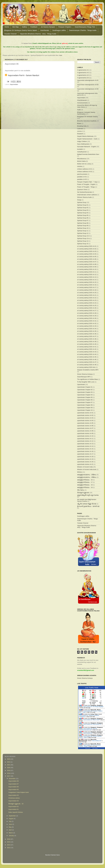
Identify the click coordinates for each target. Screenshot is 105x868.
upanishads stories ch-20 (85, 462)
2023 (9, 759)
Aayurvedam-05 (13, 790)
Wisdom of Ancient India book (87, 469)
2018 (9, 773)
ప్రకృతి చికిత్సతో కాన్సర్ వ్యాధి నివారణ (88, 495)
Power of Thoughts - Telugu (86, 187)
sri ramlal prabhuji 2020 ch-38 (87, 339)
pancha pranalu (82, 174)
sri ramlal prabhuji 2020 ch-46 (87, 359)
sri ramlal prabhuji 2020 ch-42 (87, 349)
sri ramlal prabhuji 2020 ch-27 (87, 311)
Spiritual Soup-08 (83, 223)
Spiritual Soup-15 (83, 244)
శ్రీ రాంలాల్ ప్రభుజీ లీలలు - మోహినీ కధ (88, 506)
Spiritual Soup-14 (83, 241)
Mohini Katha (81, 161)
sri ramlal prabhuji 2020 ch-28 (87, 313)
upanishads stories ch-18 (85, 457)
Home (7, 27)
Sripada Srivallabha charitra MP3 (88, 370)
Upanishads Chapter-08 (85, 405)
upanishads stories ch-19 (85, 459)
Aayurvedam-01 (13, 809)
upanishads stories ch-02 (85, 415)
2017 (9, 776)
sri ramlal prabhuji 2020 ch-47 (87, 362)
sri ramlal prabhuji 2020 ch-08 (87, 264)
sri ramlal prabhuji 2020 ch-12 (87, 275)
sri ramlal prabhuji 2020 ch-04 (87, 254)
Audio (79, 110)
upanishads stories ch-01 (85, 413)
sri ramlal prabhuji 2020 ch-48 (87, 365)
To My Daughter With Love (86, 382)
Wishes (80, 472)
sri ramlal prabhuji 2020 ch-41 (87, 347)
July (10, 821)
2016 (9, 839)
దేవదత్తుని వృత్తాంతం (83, 493)
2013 (9, 848)
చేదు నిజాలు (81, 490)
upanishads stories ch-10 (85, 436)
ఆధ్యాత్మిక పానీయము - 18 (85, 485)
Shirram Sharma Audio (85, 197)
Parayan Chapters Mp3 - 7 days (87, 182)
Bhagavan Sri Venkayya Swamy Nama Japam (21, 30)
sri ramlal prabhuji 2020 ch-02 (87, 249)
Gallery (24, 27)
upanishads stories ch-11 (85, 439)
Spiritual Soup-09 (83, 226)
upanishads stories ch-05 (85, 423)
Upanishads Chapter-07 (85, 402)
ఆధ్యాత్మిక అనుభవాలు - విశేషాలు (87, 475)
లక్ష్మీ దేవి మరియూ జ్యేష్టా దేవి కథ (87, 504)
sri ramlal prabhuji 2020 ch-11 (87, 272)
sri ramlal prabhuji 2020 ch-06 (87, 259)
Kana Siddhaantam (83, 144)
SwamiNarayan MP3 (84, 377)
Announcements (82, 103)
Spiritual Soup (82, 202)
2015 (9, 842)
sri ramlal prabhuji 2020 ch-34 (87, 329)
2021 (9, 765)
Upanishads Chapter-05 (85, 397)
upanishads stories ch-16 (85, 451)
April (10, 830)
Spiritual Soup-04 (83, 213)
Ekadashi (80, 134)
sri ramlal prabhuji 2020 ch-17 (87, 287)
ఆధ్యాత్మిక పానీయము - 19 (85, 487)
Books (79, 123)
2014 (9, 845)
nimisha (80, 166)
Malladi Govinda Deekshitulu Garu (88, 154)
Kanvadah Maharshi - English (87, 147)
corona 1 (80, 131)
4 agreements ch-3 (83, 75)
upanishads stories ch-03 (85, 418)
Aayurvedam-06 (13, 787)
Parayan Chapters (65, 27)
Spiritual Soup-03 (83, 210)
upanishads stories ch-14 (85, 446)
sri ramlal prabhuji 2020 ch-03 (87, 251)
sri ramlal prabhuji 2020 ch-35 (87, 331)
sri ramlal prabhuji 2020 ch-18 (87, 290)
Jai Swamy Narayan (48, 27)
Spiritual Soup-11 (83, 231)
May (10, 827)
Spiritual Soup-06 (83, 218)
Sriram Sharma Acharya (85, 374)
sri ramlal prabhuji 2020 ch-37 (87, 336)
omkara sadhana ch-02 (85, 172)
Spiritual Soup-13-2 (83, 236)
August (11, 819)
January (12, 836)
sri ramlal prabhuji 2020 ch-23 (87, 300)
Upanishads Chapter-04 (85, 395)
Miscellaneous (82, 159)
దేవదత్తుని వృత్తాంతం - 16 (16, 804)
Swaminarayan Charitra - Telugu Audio (83, 30)
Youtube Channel (10, 34)
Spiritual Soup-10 (83, 228)
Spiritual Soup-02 (83, 208)
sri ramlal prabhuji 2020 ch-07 (87, 262)
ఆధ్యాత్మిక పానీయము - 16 (85, 480)
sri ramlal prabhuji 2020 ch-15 (87, 282)
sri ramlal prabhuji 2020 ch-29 (87, 316)
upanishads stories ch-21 (85, 464)
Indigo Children (82, 141)
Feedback (34, 27)
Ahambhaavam (82, 100)
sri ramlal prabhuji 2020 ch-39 (87, 342)
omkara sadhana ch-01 (85, 169)
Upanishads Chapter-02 (85, 390)
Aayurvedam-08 (13, 781)
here (61, 55)
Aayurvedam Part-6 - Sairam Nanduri (22, 75)
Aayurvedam (14, 84)
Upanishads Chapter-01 (85, 387)
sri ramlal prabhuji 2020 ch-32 (87, 323)
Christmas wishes (14, 798)
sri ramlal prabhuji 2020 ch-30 (87, 318)
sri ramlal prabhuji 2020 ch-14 (87, 280)
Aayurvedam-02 (13, 807)
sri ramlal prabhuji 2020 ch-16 (87, 285)
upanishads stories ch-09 (85, 433)
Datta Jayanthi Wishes (16, 812)
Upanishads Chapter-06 (85, 400)
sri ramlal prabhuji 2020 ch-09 (87, 267)
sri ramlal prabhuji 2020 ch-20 (87, 293)
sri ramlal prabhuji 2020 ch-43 (87, 352)
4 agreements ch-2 (83, 73)
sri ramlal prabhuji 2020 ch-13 (87, 277)
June (11, 824)
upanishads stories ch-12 (85, 441)
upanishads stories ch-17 (85, 454)
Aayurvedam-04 (13, 795)
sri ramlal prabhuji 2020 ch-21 (87, 295)
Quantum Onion (82, 190)
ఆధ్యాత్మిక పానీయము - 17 (85, 482)
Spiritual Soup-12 (83, 233)
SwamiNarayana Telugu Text (85, 27)
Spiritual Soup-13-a (83, 238)
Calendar (80, 129)
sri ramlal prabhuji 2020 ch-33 (87, 326)
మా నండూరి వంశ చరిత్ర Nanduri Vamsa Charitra (87, 500)
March (11, 833)
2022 (9, 762)
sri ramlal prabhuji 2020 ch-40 (87, 344)
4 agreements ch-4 (83, 78)
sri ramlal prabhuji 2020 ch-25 (87, 305)
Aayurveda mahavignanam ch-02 (88, 80)
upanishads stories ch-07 (85, 428)
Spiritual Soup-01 (83, 205)
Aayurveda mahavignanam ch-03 (88, 85)
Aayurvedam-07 (13, 784)
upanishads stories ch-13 (85, 444)
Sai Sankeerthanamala (85, 192)
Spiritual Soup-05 (83, 215)
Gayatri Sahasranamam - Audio (87, 139)
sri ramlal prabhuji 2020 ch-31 (87, 321)
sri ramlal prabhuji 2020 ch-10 (87, 269)
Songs (79, 200)
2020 (9, 768)
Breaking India (82, 126)
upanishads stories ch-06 (85, 426)
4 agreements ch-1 (83, 70)
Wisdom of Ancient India (85, 467)
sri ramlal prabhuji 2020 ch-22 (87, 298)
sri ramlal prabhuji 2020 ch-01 (87, 246)
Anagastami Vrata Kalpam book (19, 792)
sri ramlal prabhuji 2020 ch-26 (87, 308)
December (12, 779)
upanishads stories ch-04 (85, 420)
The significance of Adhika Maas (88, 379)
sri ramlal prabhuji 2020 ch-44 (87, 354)
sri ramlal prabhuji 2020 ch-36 (87, 334)
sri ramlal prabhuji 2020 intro (86, 367)
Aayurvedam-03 (13, 801)
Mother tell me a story (84, 164)
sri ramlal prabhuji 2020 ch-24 (87, 303)
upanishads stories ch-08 (85, 431)
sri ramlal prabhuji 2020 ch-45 (87, 357)
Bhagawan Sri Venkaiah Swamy (87, 117)
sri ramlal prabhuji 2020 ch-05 (87, 257)
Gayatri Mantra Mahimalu (85, 136)
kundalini (80, 149)
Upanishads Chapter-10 (85, 410)
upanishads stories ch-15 (85, 449)
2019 (9, 770)
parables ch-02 (82, 179)
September (13, 816)
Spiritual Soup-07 (83, 220)
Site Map (15, 27)
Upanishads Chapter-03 (85, 392)
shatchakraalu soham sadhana (87, 195)
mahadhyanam (82, 152)
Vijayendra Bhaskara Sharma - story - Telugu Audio (38, 34)
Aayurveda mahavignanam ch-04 (88, 89)
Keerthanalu (45, 30)
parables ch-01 (82, 177)
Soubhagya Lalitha (59, 30)
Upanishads (81, 384)
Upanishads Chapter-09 (85, 408)
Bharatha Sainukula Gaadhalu (87, 121)
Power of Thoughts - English (86, 184)
